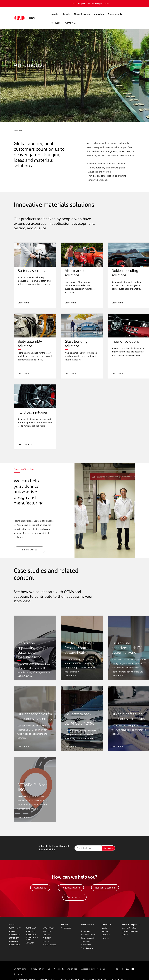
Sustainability (115, 14)
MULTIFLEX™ (48, 931)
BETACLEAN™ (15, 928)
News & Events (82, 14)
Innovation (99, 14)
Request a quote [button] (71, 888)
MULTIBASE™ (49, 928)
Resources (56, 23)
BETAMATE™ (14, 941)
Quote (104, 928)
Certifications (87, 948)
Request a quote (79, 4)
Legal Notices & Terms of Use (63, 969)
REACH (125, 935)
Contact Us (71, 23)
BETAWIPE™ (31, 935)
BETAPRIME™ (14, 945)
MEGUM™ (30, 943)
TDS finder (86, 941)
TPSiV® (46, 941)
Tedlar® (46, 935)
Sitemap (18, 974)
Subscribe (108, 848)
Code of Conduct (129, 928)
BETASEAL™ (31, 928)
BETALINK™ (14, 938)
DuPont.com (20, 969)
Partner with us (29, 550)
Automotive (66, 928)
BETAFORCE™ (14, 935)
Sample (105, 931)
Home (32, 18)
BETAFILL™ (13, 931)
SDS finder (86, 945)
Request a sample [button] (105, 888)
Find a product (88, 938)
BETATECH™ (31, 931)
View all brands (49, 945)
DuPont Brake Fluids (32, 938)
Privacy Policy (37, 969)
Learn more (23, 303)
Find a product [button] (74, 897)
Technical (106, 938)
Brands (54, 14)
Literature (106, 935)
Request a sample (95, 4)
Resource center (89, 934)
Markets (66, 14)
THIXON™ (47, 938)
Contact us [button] (40, 888)
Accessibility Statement (93, 969)
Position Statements (131, 931)
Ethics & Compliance (131, 925)
